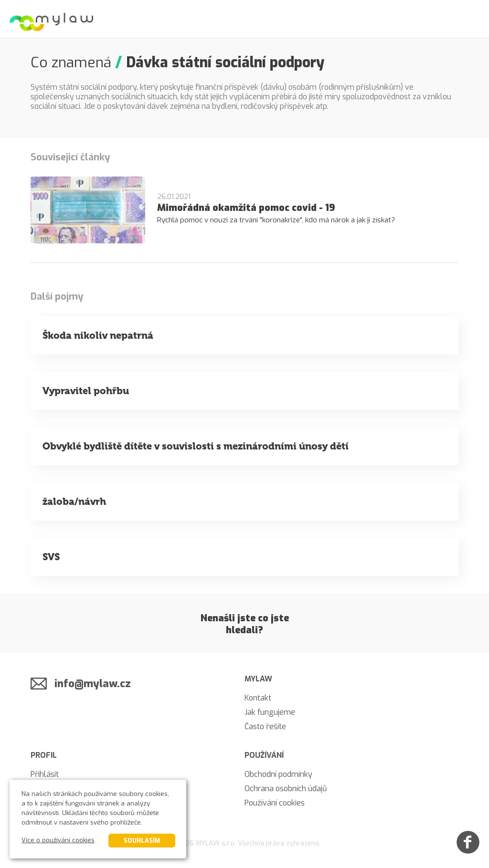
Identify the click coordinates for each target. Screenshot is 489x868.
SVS (51, 557)
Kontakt (258, 698)
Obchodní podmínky (278, 774)
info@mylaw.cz (93, 684)
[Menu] (470, 19)
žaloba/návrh (74, 502)
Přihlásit (45, 774)
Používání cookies (275, 803)
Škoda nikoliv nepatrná (98, 335)
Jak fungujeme (270, 712)
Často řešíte (265, 727)
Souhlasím (142, 841)
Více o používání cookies (58, 840)
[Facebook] (468, 842)
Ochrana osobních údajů (286, 789)
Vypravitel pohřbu (86, 391)
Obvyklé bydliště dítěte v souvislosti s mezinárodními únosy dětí (196, 446)
